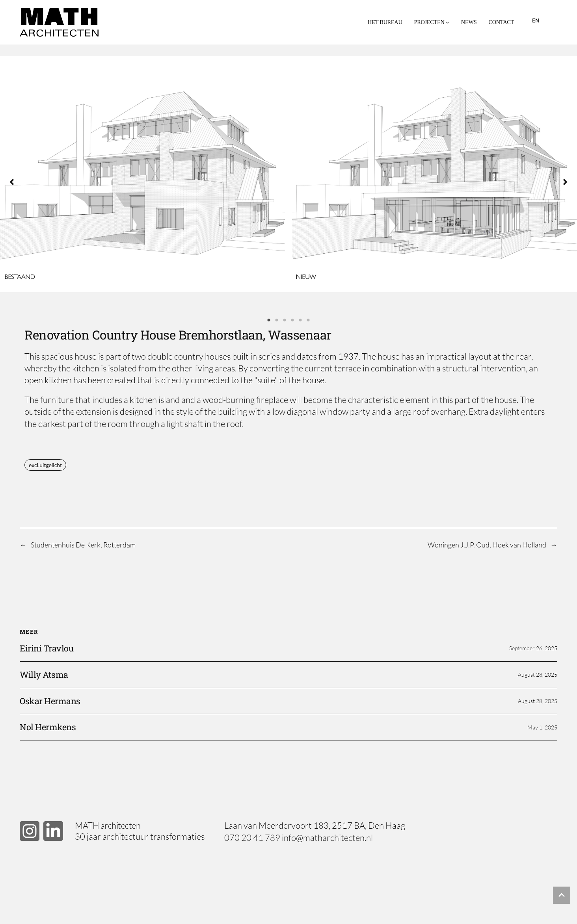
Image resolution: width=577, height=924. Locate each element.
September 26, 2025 (533, 648)
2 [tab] (277, 320)
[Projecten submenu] (448, 22)
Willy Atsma (44, 675)
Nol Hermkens (48, 727)
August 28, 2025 (538, 674)
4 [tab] (292, 320)
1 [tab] (269, 320)
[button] (12, 182)
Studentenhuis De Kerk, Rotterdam (83, 545)
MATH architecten (108, 825)
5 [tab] (300, 320)
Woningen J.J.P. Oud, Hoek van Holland (487, 545)
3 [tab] (285, 320)
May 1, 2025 (542, 727)
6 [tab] (308, 320)
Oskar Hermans (50, 701)
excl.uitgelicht (45, 465)
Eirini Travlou (47, 648)
